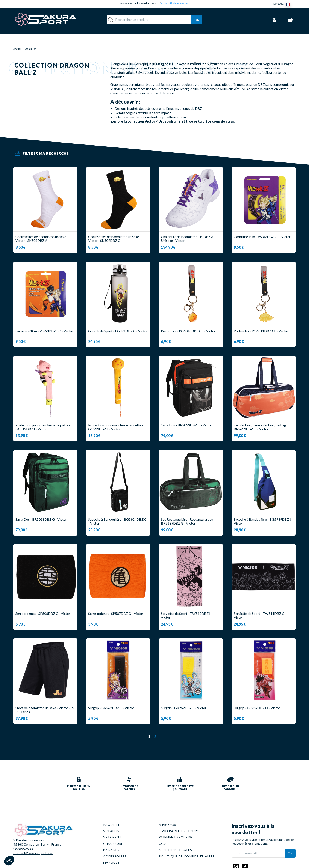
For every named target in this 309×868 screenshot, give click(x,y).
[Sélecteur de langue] (291, 4)
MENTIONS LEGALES (175, 836)
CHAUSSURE (113, 830)
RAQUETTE (112, 811)
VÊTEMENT (112, 824)
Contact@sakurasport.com (33, 839)
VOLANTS (111, 817)
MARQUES (111, 849)
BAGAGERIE (113, 836)
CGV (162, 830)
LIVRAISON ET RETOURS (179, 817)
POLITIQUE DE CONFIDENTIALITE (187, 843)
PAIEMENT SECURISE (176, 824)
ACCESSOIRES (115, 843)
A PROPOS (167, 811)
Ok (197, 19)
